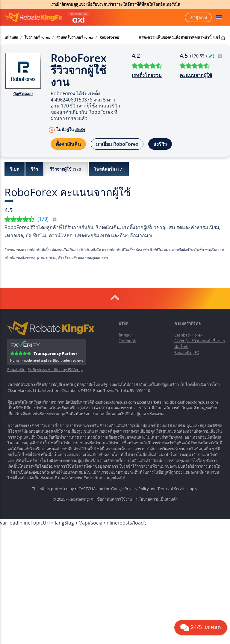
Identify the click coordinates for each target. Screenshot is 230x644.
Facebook (127, 341)
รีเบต (15, 169)
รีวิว (34, 169)
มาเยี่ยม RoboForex (117, 144)
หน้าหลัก (11, 37)
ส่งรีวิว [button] (160, 144)
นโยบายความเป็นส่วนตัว (157, 499)
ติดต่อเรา (126, 335)
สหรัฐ (80, 129)
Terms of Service (172, 489)
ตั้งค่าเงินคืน (68, 144)
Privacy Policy (137, 489)
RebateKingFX (187, 352)
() (47, 219)
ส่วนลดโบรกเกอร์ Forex (75, 37)
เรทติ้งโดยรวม (147, 75)
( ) (206, 56)
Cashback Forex (188, 335)
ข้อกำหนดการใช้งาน (115, 499)
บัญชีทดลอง (23, 94)
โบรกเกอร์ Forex (37, 37)
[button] (219, 17)
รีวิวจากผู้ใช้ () (66, 169)
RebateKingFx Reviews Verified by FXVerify (45, 370)
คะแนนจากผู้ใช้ (196, 75)
